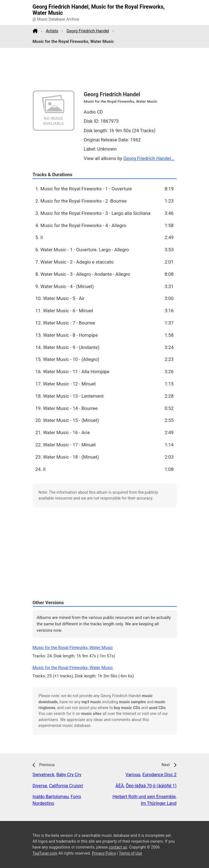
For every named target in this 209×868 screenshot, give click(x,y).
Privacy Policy (104, 853)
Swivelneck (44, 775)
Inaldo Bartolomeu (51, 797)
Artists (52, 31)
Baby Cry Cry (69, 775)
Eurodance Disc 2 (159, 775)
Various (133, 775)
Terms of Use (130, 853)
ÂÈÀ (120, 786)
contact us (118, 847)
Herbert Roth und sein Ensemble (144, 797)
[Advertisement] (105, 69)
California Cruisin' (66, 786)
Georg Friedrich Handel (88, 31)
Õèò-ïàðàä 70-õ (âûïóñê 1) (151, 786)
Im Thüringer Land (158, 803)
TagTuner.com (45, 853)
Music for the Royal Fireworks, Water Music (73, 648)
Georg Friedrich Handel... (149, 158)
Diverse (40, 786)
